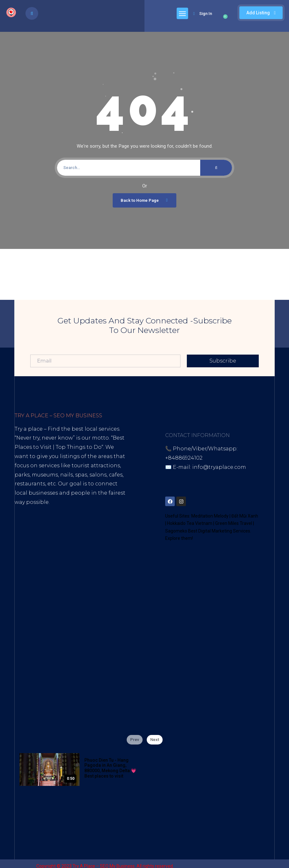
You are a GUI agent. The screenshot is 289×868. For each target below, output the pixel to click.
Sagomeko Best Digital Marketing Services (208, 531)
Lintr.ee (101, 539)
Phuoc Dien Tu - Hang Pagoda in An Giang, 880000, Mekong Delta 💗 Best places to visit (110, 768)
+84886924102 (184, 458)
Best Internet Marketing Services (70, 511)
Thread (59, 548)
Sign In (203, 14)
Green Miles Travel (234, 523)
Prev (135, 740)
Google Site (30, 548)
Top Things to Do (79, 447)
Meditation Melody (210, 516)
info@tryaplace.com (219, 467)
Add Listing (261, 13)
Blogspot (74, 539)
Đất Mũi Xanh (245, 516)
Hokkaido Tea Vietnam (190, 523)
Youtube (47, 539)
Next (155, 740)
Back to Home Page (145, 200)
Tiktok (23, 539)
